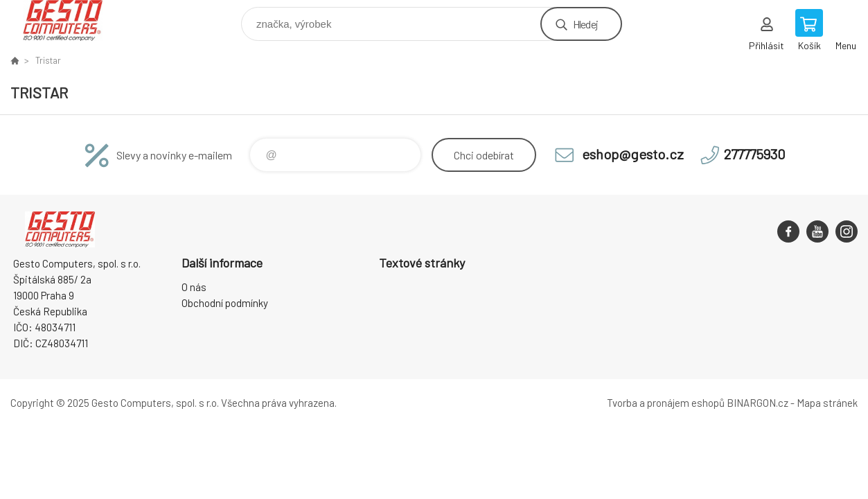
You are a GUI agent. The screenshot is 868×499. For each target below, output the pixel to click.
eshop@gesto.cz (633, 154)
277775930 (755, 154)
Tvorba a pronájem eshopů (666, 403)
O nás (194, 287)
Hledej (585, 24)
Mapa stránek (827, 403)
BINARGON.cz (758, 403)
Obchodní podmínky (225, 303)
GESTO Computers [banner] (72, 20)
